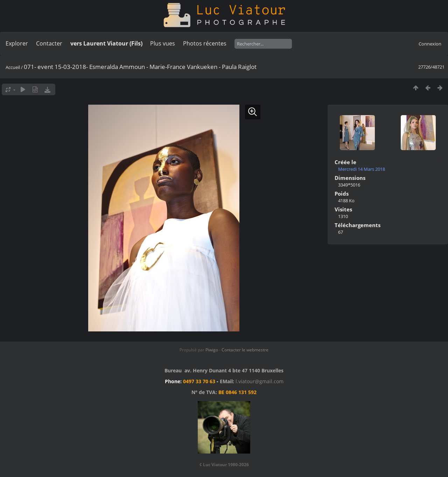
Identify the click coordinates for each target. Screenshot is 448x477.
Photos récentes (205, 43)
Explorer (17, 43)
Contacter (49, 43)
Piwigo (212, 350)
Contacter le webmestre (245, 350)
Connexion (430, 44)
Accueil (13, 67)
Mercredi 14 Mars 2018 (362, 169)
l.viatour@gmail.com (260, 381)
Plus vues (163, 43)
